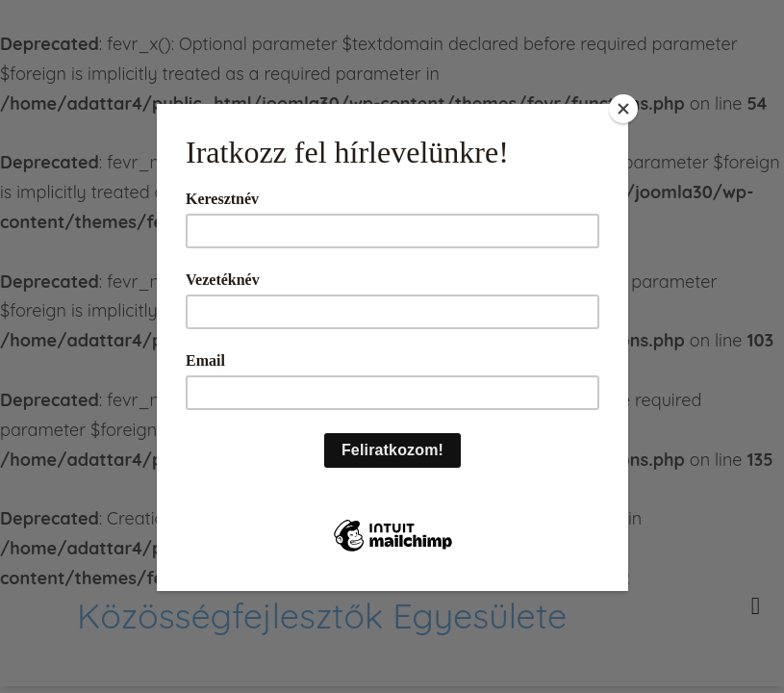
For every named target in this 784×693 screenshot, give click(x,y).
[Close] (623, 109)
